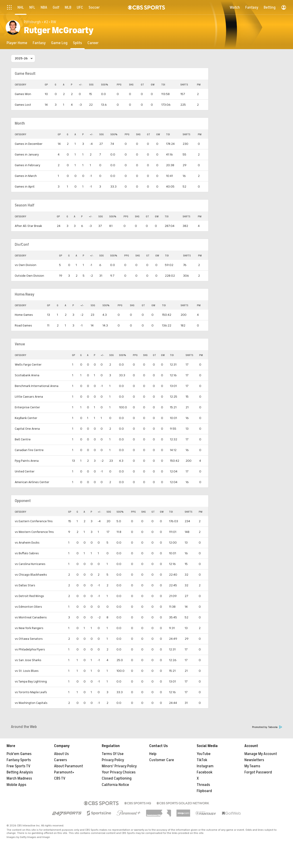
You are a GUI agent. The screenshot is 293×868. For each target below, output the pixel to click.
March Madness (19, 778)
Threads (203, 785)
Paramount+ (64, 772)
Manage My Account (261, 754)
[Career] (93, 43)
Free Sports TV (19, 766)
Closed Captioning (117, 778)
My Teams (252, 766)
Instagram (205, 766)
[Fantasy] (39, 43)
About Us (61, 754)
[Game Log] (59, 43)
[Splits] (77, 43)
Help (153, 754)
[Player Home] (17, 43)
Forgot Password (258, 772)
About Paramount (68, 766)
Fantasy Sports (19, 760)
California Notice (115, 785)
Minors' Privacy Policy (119, 766)
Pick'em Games (19, 754)
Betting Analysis (20, 772)
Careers (61, 760)
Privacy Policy (113, 760)
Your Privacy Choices (119, 772)
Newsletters (254, 760)
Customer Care (162, 760)
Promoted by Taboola (267, 727)
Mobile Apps (16, 785)
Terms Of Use (113, 754)
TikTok (202, 760)
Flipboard (204, 791)
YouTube (204, 754)
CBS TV (60, 778)
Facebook (205, 772)
